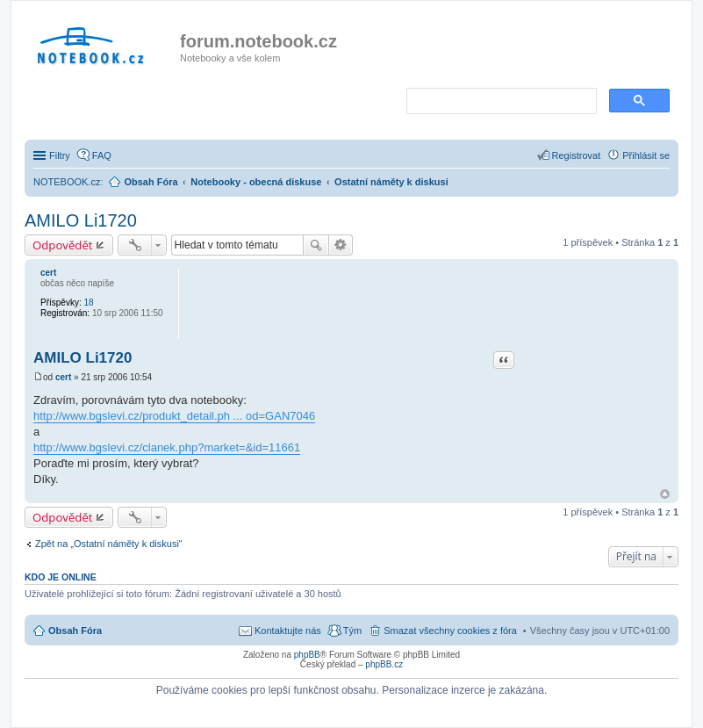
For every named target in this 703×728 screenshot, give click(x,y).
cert (48, 273)
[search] (500, 102)
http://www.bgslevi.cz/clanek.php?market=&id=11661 (167, 447)
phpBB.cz (384, 664)
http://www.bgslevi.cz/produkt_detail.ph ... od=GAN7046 (174, 416)
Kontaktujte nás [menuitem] (288, 631)
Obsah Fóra (75, 631)
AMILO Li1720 (81, 220)
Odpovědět (63, 245)
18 (88, 303)
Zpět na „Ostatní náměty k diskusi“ (109, 544)
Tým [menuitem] (352, 631)
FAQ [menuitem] (102, 155)
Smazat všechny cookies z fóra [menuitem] (450, 631)
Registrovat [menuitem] (577, 155)
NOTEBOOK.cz (67, 182)
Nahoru (665, 494)
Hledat (316, 245)
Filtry (60, 155)
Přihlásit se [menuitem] (646, 155)
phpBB (307, 655)
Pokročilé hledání (341, 245)
